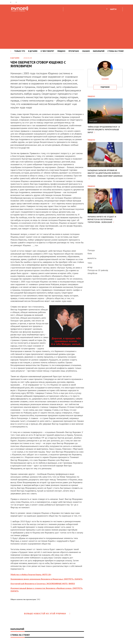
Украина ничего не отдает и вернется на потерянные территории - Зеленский (103, 219)
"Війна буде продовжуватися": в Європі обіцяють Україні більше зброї (104, 129)
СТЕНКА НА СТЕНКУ (116, 51)
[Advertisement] (66, 30)
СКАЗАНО (86, 51)
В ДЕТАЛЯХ (33, 51)
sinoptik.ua (92, 273)
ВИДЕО (76, 586)
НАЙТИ (113, 9)
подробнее (105, 87)
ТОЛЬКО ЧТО (20, 51)
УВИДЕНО (61, 51)
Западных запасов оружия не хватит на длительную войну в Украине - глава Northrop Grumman (104, 174)
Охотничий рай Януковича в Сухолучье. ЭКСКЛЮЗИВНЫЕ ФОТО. (41, 586)
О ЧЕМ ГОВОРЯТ (47, 51)
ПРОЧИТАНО (74, 51)
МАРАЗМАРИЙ (99, 51)
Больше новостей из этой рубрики (47, 616)
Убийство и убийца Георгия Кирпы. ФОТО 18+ (33, 574)
